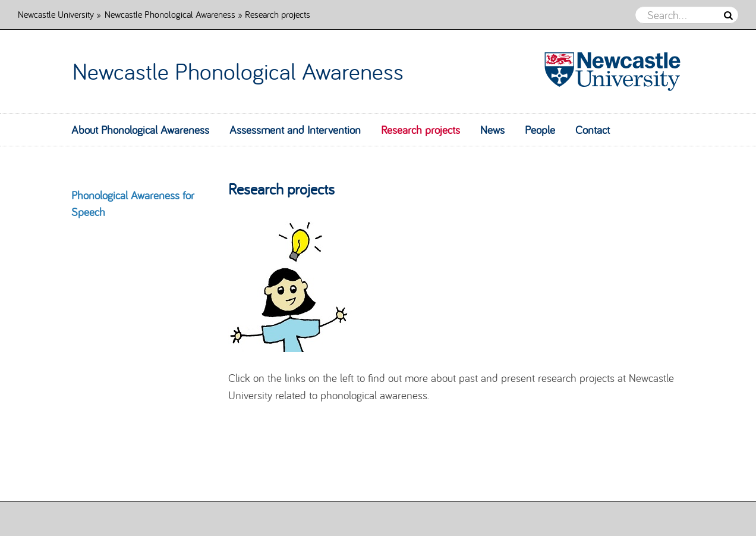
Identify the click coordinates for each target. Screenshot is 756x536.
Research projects (420, 130)
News (492, 130)
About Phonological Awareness (140, 130)
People (540, 130)
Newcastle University (56, 14)
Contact (593, 130)
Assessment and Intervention (295, 130)
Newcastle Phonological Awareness (171, 14)
